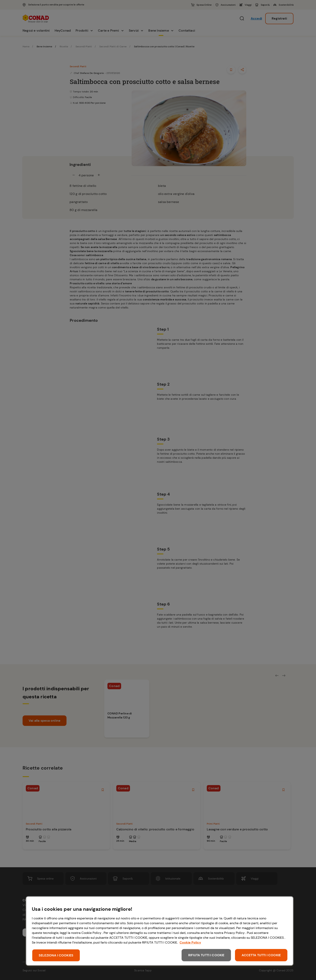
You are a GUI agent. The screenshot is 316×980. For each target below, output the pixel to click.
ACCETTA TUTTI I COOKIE (261, 955)
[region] (160, 931)
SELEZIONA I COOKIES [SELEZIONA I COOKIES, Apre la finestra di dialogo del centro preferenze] (56, 955)
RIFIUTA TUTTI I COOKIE (206, 955)
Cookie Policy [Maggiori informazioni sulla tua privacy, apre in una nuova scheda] (190, 942)
